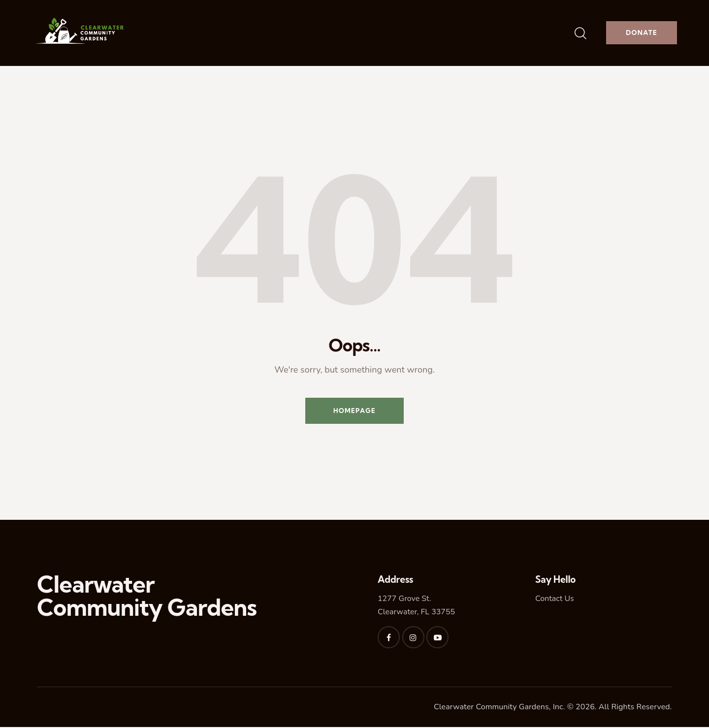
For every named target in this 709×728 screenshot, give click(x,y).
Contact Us (555, 600)
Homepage (354, 411)
